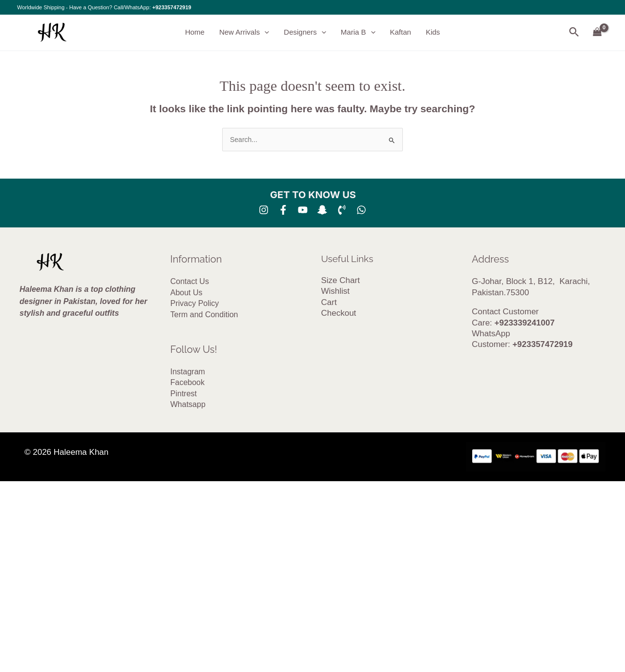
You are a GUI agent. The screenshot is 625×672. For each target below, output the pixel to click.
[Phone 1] (342, 210)
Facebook (187, 382)
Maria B (358, 32)
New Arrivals (244, 32)
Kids (433, 32)
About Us (187, 293)
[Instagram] (264, 210)
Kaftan (401, 32)
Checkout (339, 313)
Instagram (188, 372)
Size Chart (341, 280)
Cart (329, 302)
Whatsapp (188, 404)
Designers (305, 32)
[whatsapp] (361, 210)
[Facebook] (283, 210)
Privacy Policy (195, 303)
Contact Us (190, 281)
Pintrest (184, 394)
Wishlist (336, 291)
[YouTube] (303, 210)
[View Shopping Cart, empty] (597, 32)
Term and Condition (204, 315)
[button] (264, 32)
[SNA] (322, 210)
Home (195, 32)
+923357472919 (172, 7)
